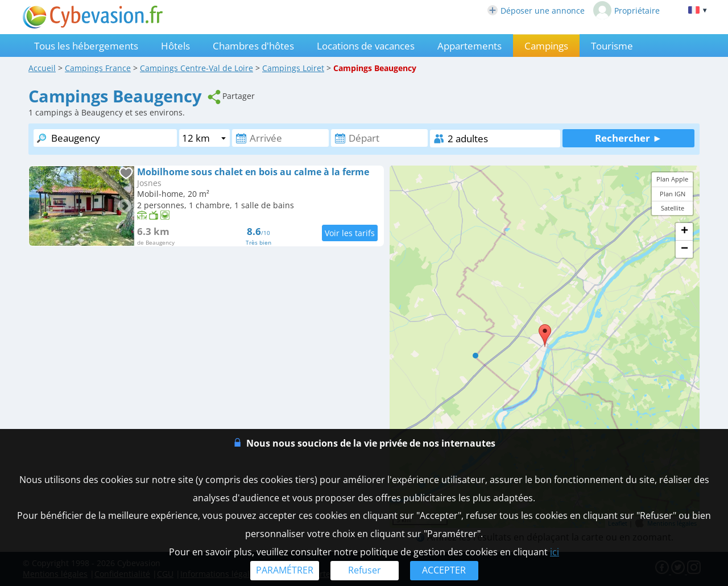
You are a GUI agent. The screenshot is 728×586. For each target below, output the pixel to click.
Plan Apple (672, 179)
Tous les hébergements (86, 46)
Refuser (365, 570)
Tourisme (612, 46)
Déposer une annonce (536, 11)
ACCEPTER (444, 570)
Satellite (673, 208)
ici (555, 552)
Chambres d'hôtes (253, 46)
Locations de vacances (366, 46)
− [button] (684, 249)
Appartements (470, 46)
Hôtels (175, 46)
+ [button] (684, 232)
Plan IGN (673, 194)
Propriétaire (626, 10)
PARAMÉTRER (285, 570)
